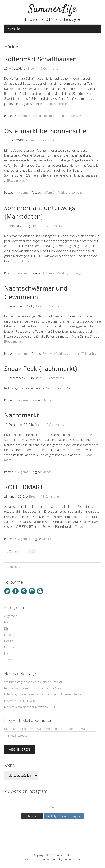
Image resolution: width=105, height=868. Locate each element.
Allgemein (24, 116)
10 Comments (49, 68)
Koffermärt (50, 116)
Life (7, 653)
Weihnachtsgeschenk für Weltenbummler (33, 682)
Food (8, 635)
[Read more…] (60, 104)
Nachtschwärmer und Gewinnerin (36, 292)
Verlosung (73, 354)
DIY (6, 628)
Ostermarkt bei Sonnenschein (48, 131)
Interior (9, 647)
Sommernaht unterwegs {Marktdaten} (40, 212)
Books (8, 622)
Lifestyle (30, 859)
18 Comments (49, 140)
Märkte (63, 116)
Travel (8, 660)
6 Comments (55, 378)
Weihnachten (90, 354)
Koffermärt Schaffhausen (40, 59)
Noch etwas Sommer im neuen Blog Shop (33, 688)
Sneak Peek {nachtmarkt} (41, 368)
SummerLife (53, 9)
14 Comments (52, 226)
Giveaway (48, 354)
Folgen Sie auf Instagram (64, 816)
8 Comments (55, 306)
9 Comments (55, 425)
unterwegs (76, 116)
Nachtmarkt (22, 415)
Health (9, 641)
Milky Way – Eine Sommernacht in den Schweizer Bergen (44, 694)
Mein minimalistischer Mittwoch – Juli (29, 707)
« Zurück (12, 552)
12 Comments (50, 496)
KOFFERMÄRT (24, 487)
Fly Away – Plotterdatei (20, 701)
